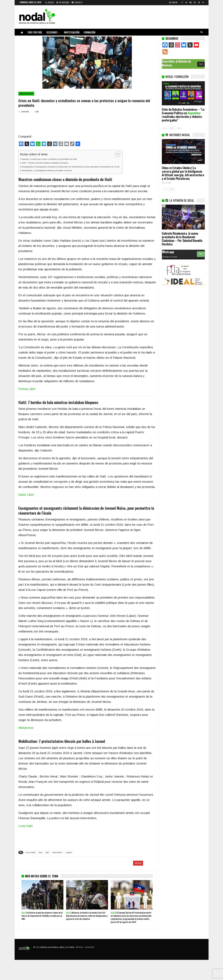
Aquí (201, 64)
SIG (172, 128)
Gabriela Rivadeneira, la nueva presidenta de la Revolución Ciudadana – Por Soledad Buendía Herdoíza (182, 239)
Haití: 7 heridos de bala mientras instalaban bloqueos (45, 163)
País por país (35, 32)
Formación (89, 32)
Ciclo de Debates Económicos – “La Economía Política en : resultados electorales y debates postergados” (183, 115)
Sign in (173, 2)
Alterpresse (26, 728)
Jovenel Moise (57, 852)
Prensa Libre (27, 389)
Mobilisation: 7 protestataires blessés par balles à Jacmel (47, 170)
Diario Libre (26, 495)
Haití (47, 852)
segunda (69, 852)
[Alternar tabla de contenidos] (116, 154)
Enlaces (50, 2)
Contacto (77, 2)
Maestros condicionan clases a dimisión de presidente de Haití (49, 159)
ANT (165, 128)
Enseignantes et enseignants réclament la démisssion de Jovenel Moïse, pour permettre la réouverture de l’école (71, 167)
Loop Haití (26, 826)
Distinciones (63, 2)
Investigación (72, 32)
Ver (201, 254)
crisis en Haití (30, 852)
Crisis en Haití (26, 94)
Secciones (52, 32)
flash (40, 852)
